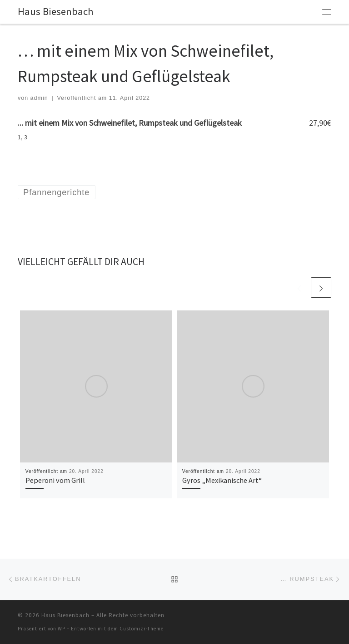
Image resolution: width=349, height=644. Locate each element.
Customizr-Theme (142, 629)
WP (62, 629)
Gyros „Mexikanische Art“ (222, 480)
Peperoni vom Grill (55, 480)
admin (39, 98)
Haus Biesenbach (65, 615)
